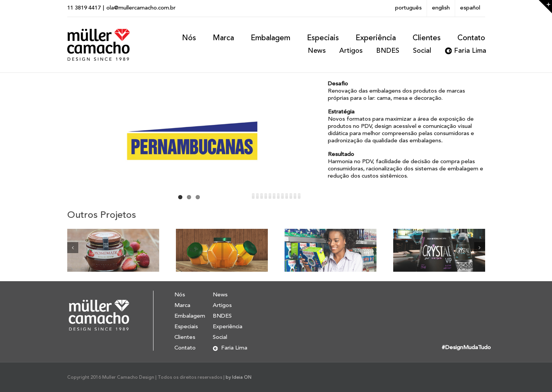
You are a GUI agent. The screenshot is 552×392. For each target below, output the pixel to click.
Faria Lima (470, 51)
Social (422, 51)
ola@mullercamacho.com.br (141, 8)
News (317, 51)
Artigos (351, 51)
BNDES (388, 51)
